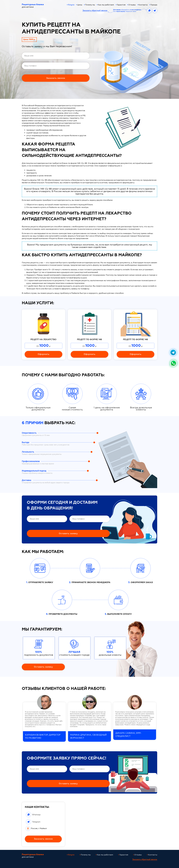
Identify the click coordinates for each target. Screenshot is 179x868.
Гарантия (121, 5)
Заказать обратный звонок (95, 11)
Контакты (143, 5)
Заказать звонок (43, 839)
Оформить (43, 354)
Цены (80, 5)
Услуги (71, 5)
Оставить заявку (43, 667)
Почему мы (90, 5)
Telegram (36, 822)
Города (154, 5)
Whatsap (36, 815)
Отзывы (132, 5)
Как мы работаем (106, 5)
